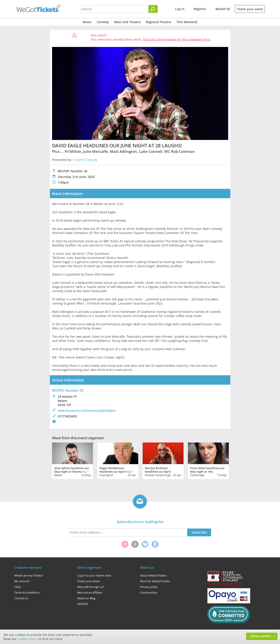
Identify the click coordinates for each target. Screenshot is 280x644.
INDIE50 (82, 604)
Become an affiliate (90, 592)
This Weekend (187, 22)
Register (200, 9)
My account (22, 581)
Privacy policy (149, 587)
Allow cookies (261, 636)
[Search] (153, 9)
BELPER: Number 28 (68, 390)
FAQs (18, 587)
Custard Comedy (85, 160)
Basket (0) (223, 9)
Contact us (21, 598)
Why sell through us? (91, 587)
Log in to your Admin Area (94, 575)
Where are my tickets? (29, 575)
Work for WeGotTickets (155, 581)
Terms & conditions (27, 592)
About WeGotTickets (153, 575)
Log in (180, 9)
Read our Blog (86, 598)
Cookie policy (149, 592)
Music (87, 22)
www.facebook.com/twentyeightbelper (87, 411)
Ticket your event (250, 9)
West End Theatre (127, 22)
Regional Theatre (159, 22)
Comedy (103, 22)
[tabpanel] (73, 460)
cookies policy (28, 639)
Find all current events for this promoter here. (177, 39)
